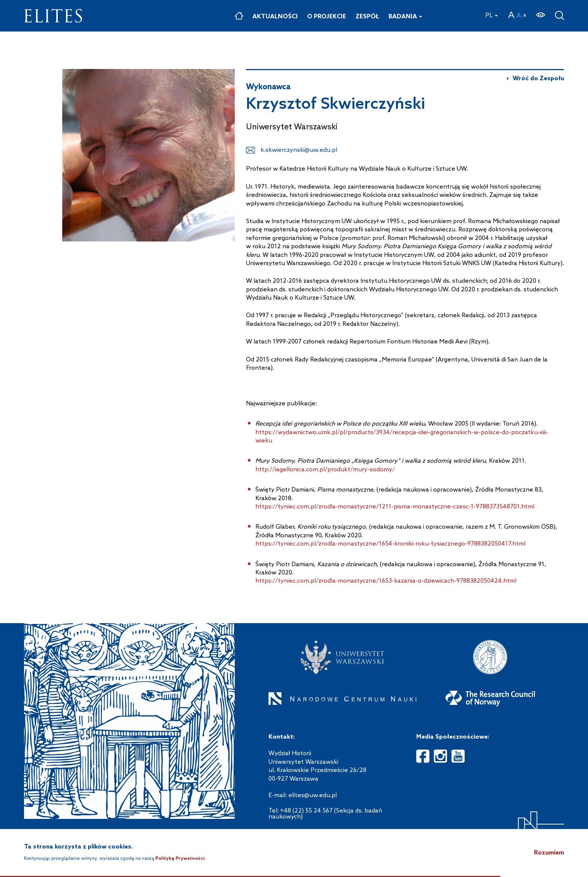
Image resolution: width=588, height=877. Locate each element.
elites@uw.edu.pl (313, 795)
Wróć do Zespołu (538, 79)
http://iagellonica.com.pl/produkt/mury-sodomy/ (325, 470)
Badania (403, 17)
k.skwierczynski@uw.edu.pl (299, 150)
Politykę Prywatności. (181, 859)
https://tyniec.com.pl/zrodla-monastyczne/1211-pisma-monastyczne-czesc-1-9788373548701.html (395, 507)
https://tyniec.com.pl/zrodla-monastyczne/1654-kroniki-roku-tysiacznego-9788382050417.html (390, 544)
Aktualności (275, 17)
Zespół (367, 17)
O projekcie (327, 17)
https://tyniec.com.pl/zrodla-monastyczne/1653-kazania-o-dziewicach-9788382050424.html (386, 581)
